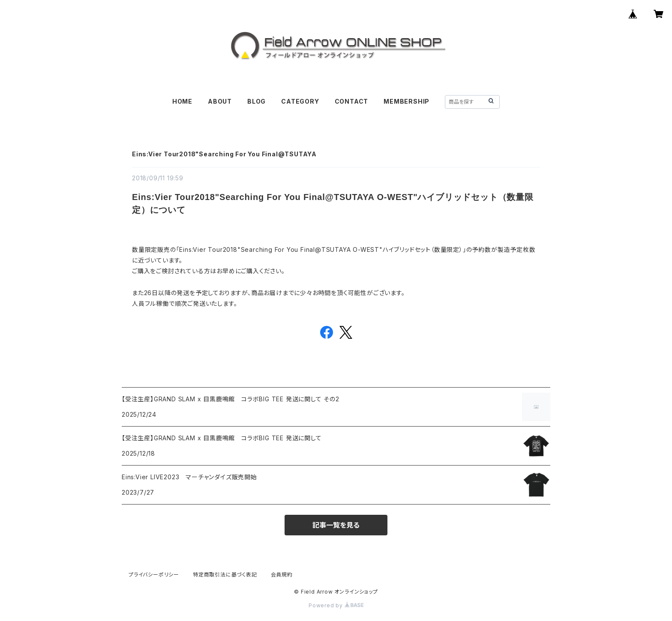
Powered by (336, 605)
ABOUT (220, 101)
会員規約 (282, 575)
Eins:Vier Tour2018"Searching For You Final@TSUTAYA (224, 154)
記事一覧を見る (336, 525)
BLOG (256, 101)
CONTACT (352, 101)
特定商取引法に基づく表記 (225, 575)
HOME (182, 101)
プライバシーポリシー (154, 575)
